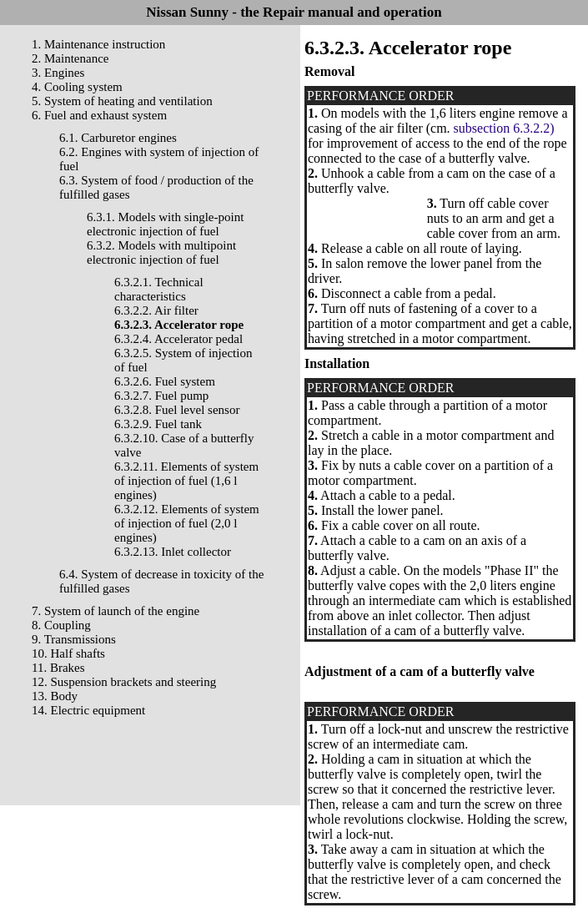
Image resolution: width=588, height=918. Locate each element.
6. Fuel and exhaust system (99, 115)
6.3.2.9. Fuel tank (158, 424)
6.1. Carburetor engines (118, 138)
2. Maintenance (70, 58)
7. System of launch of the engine (116, 611)
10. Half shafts (68, 653)
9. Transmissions (74, 639)
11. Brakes (58, 668)
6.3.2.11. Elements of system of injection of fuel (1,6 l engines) (186, 481)
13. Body (55, 696)
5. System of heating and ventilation (122, 101)
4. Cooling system (77, 87)
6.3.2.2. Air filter (156, 310)
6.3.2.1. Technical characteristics (159, 289)
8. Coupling (61, 625)
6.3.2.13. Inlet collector (173, 552)
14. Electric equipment (88, 710)
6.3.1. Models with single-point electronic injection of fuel (165, 224)
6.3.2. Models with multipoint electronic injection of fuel (161, 252)
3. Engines (58, 73)
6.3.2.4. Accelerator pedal (178, 339)
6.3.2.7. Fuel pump (161, 396)
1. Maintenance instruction (98, 44)
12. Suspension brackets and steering (124, 682)
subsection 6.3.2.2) (504, 128)
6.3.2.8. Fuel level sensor (177, 410)
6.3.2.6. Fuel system (165, 381)
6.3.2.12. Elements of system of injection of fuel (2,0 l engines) (187, 523)
